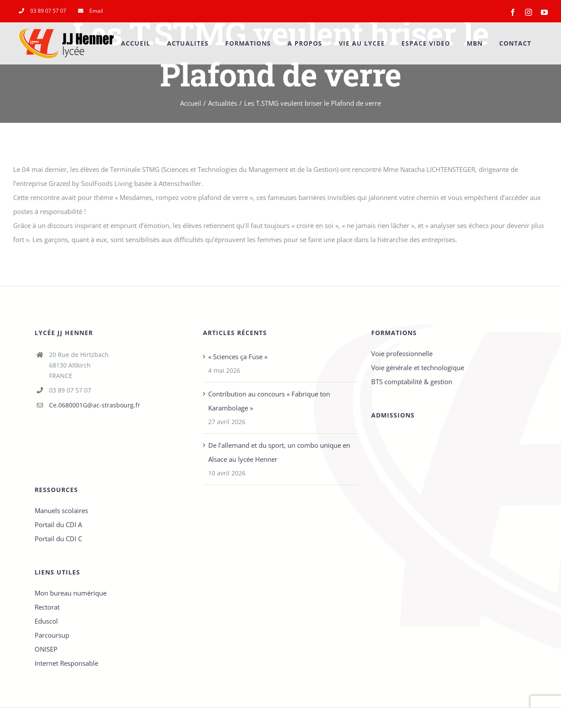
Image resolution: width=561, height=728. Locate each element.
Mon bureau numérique (71, 593)
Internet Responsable (66, 663)
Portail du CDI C (58, 539)
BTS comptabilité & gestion (412, 382)
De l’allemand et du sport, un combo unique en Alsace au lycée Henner (279, 452)
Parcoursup (52, 635)
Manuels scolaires (61, 510)
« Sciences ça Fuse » (238, 357)
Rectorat (47, 607)
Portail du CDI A (58, 525)
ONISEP (46, 649)
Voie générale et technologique (418, 368)
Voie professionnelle (402, 353)
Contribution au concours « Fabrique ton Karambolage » (269, 401)
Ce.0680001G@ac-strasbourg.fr (95, 405)
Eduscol (46, 621)
